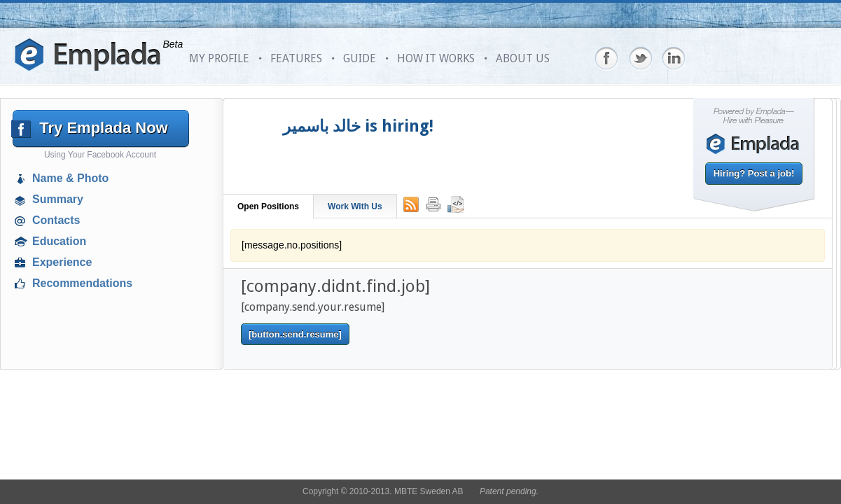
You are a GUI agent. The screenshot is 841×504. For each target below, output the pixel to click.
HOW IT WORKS (436, 58)
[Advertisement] (102, 395)
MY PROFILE (219, 58)
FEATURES (296, 58)
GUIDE (360, 58)
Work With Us (355, 206)
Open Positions (268, 206)
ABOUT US (523, 58)
